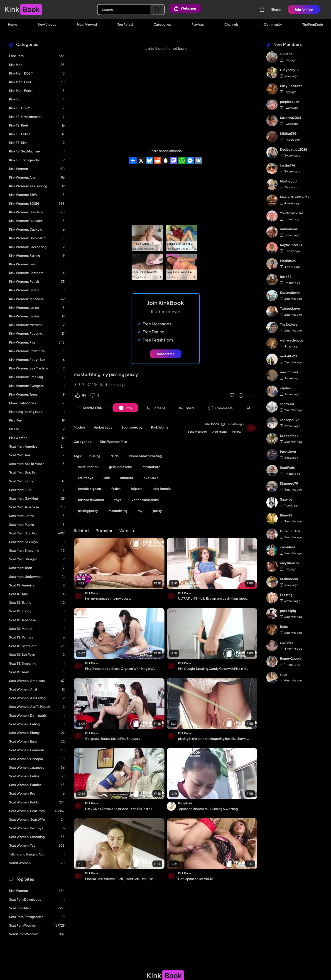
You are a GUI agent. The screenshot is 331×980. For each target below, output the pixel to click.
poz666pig (288, 611)
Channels (231, 24)
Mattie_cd (288, 181)
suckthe (286, 54)
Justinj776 (287, 165)
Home (13, 24)
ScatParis (287, 467)
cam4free (288, 547)
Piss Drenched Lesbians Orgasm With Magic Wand (121, 668)
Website (127, 530)
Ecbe (284, 626)
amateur (127, 478)
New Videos (47, 24)
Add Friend (219, 432)
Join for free (304, 9)
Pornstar (104, 530)
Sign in (276, 9)
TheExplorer (289, 324)
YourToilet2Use (292, 213)
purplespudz (289, 102)
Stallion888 (289, 579)
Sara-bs (286, 499)
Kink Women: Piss (113, 441)
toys (118, 500)
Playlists (198, 24)
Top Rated (125, 24)
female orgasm (89, 489)
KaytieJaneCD (291, 245)
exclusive (151, 478)
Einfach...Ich (290, 531)
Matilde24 (288, 261)
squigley (287, 642)
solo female (162, 489)
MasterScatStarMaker (296, 197)
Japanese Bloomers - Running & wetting (208, 809)
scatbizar (287, 404)
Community (271, 24)
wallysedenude (292, 340)
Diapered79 (289, 483)
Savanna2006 (291, 117)
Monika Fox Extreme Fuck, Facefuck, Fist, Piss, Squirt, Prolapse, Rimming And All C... (121, 879)
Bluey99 (286, 515)
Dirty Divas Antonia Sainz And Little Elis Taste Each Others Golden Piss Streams (121, 809)
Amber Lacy (103, 427)
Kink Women (161, 427)
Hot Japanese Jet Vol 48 (196, 879)
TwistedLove (290, 308)
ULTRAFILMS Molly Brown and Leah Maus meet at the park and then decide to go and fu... (214, 598)
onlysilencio (289, 563)
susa (283, 674)
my (140, 511)
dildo (115, 456)
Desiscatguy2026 (293, 149)
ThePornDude (313, 24)
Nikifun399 (288, 133)
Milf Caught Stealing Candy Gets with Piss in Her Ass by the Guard (214, 668)
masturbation (88, 467)
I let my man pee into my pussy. (108, 598)
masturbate (151, 467)
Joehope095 (290, 420)
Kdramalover (290, 292)
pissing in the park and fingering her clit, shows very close (214, 738)
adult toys (85, 478)
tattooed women (91, 500)
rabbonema (289, 229)
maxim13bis (289, 372)
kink (107, 478)
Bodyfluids (185, 803)
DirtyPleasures (291, 86)
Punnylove (288, 451)
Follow (237, 432)
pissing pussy (88, 511)
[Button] (125, 408)
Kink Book (211, 424)
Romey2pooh (290, 658)
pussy (157, 511)
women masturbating (145, 456)
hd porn (137, 489)
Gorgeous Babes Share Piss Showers (113, 738)
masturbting (118, 511)
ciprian (285, 388)
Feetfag (286, 595)
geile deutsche (120, 467)
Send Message (197, 432)
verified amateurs (145, 500)
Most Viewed (87, 24)
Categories (162, 24)
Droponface (289, 436)
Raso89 (286, 277)
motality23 (288, 356)
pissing (95, 456)
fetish (116, 489)
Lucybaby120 (290, 70)
